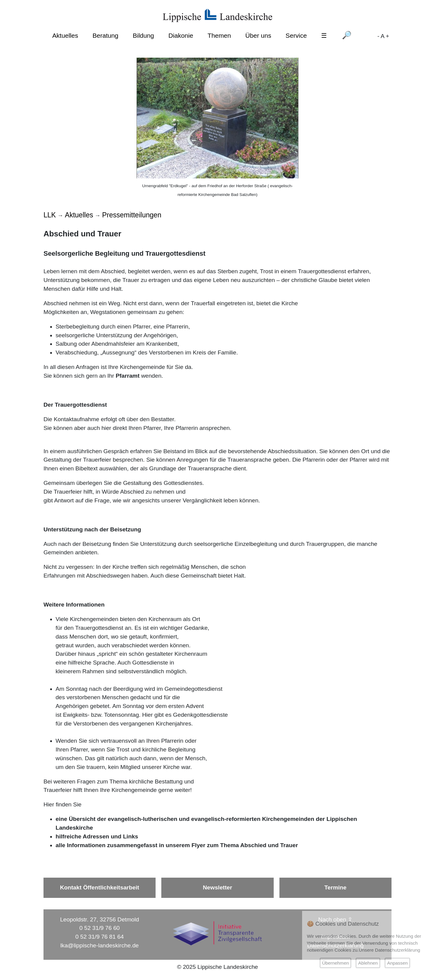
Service (296, 35)
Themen (219, 35)
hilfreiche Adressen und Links (97, 836)
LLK (50, 215)
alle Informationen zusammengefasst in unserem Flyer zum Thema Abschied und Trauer (177, 845)
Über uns (258, 35)
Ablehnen (368, 963)
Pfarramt (128, 376)
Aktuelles (65, 35)
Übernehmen (335, 963)
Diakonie (181, 35)
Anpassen (397, 963)
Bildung (143, 35)
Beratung (105, 35)
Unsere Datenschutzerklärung (390, 950)
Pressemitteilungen (132, 215)
